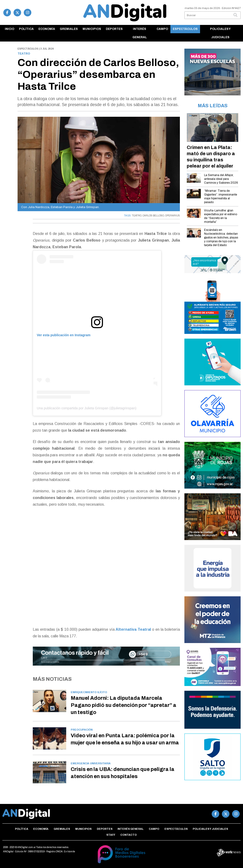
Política (26, 29)
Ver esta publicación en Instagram (64, 335)
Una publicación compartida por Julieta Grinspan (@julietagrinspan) (87, 408)
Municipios (92, 29)
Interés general (140, 33)
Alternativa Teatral (134, 629)
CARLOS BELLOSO (153, 216)
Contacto (129, 835)
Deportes (114, 29)
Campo (162, 29)
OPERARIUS (173, 216)
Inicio (9, 29)
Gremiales (69, 29)
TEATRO (137, 216)
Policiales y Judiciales (220, 33)
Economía (47, 29)
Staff (111, 835)
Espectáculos (185, 29)
